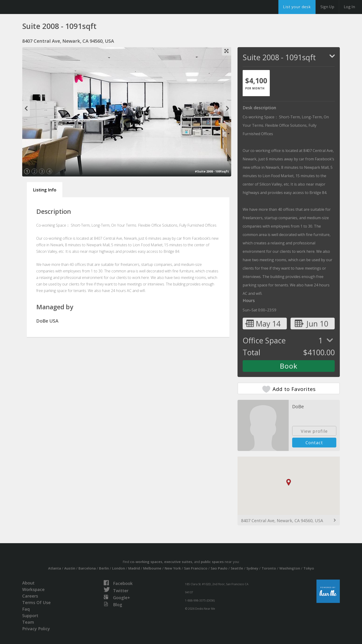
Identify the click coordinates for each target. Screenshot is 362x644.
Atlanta (55, 568)
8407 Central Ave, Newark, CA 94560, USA (282, 521)
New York (173, 568)
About (28, 583)
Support (30, 616)
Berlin (104, 568)
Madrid (134, 568)
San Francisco (196, 568)
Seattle (237, 568)
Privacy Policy (36, 629)
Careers (30, 596)
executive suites (178, 562)
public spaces (212, 562)
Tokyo (309, 568)
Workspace (33, 589)
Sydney (252, 568)
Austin (70, 568)
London (119, 568)
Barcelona (87, 568)
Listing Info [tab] (45, 190)
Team (28, 622)
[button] (289, 482)
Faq (26, 609)
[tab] (256, 83)
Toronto (269, 568)
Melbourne (152, 568)
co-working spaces (146, 562)
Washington (290, 568)
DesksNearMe (33, 7)
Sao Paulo (219, 568)
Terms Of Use (36, 602)
